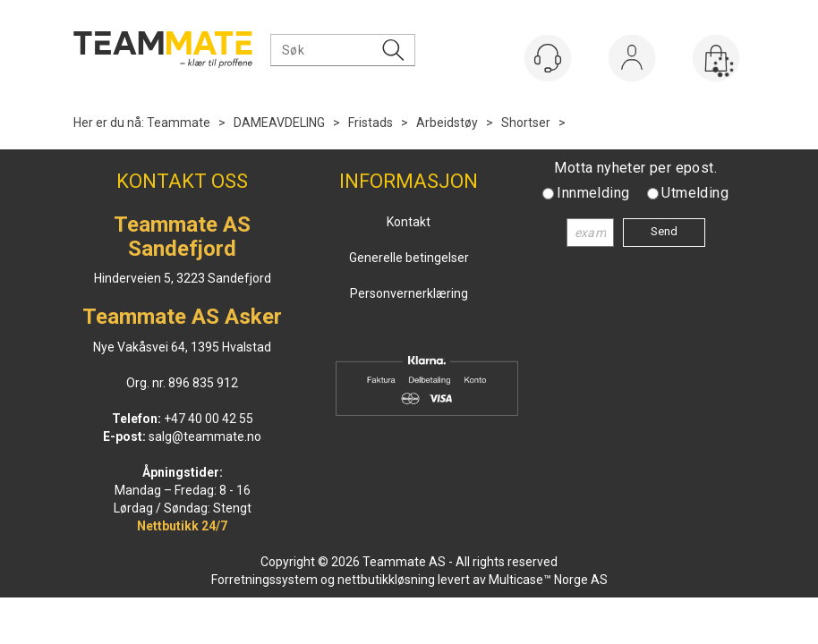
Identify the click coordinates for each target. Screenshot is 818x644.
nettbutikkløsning (386, 580)
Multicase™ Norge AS (548, 580)
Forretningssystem (264, 580)
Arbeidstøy (447, 123)
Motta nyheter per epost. (635, 168)
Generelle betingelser (409, 258)
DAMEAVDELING (279, 123)
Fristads (371, 123)
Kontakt (409, 222)
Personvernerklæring (409, 293)
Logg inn (632, 62)
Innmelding (593, 193)
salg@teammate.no (205, 436)
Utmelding (695, 193)
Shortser (526, 123)
